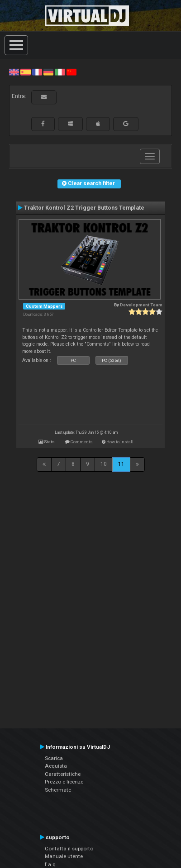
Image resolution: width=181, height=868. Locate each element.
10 (104, 464)
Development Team (141, 305)
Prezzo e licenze (64, 782)
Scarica (54, 758)
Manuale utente (64, 856)
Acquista (56, 766)
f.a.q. (51, 864)
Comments (82, 442)
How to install (120, 442)
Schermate (58, 790)
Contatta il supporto (69, 849)
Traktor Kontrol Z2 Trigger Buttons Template (84, 208)
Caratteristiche (63, 774)
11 (121, 464)
